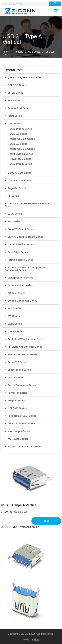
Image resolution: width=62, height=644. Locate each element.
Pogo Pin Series (17, 188)
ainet (36, 639)
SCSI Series (14, 308)
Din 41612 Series (17, 362)
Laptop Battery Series (20, 278)
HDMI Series (15, 116)
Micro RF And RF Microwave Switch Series (27, 205)
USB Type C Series (21, 129)
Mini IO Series (16, 331)
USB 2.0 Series (19, 144)
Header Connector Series (22, 354)
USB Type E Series (21, 164)
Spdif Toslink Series (19, 370)
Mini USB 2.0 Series (21, 154)
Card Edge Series (18, 252)
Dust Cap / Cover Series (21, 423)
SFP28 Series (15, 93)
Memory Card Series (19, 173)
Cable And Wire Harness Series (26, 339)
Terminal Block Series (20, 260)
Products (18, 52)
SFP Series (14, 100)
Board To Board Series (21, 229)
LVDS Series (15, 214)
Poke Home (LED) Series (22, 416)
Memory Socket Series (21, 244)
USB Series (34, 52)
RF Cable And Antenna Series (25, 347)
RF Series (13, 196)
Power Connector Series (22, 385)
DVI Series (14, 316)
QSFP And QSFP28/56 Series (24, 77)
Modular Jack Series (19, 180)
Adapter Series (16, 400)
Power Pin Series (18, 393)
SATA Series (15, 324)
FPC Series (14, 221)
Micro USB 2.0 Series (22, 139)
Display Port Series (19, 108)
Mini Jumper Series (19, 431)
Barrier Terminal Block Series (25, 446)
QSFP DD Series (17, 85)
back (46, 521)
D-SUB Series (15, 377)
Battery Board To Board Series (25, 237)
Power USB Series (21, 159)
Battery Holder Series (20, 285)
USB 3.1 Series (19, 134)
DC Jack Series (16, 293)
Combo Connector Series (22, 301)
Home (6, 52)
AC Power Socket (18, 439)
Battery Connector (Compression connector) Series (26, 269)
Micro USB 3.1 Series (22, 149)
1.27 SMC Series (17, 408)
